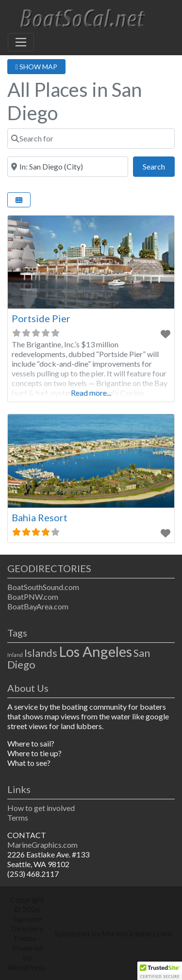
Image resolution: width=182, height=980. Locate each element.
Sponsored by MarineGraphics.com (113, 933)
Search (159, 165)
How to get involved (41, 808)
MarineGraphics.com (42, 845)
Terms (18, 817)
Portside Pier (41, 318)
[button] (160, 971)
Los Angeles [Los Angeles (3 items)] (95, 651)
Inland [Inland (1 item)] (15, 655)
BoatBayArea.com (38, 606)
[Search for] (91, 139)
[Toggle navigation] (21, 42)
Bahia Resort (40, 517)
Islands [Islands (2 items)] (41, 653)
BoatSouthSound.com (43, 587)
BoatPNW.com (33, 597)
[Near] (68, 167)
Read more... (91, 393)
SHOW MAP (36, 67)
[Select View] (19, 200)
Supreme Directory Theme (27, 928)
